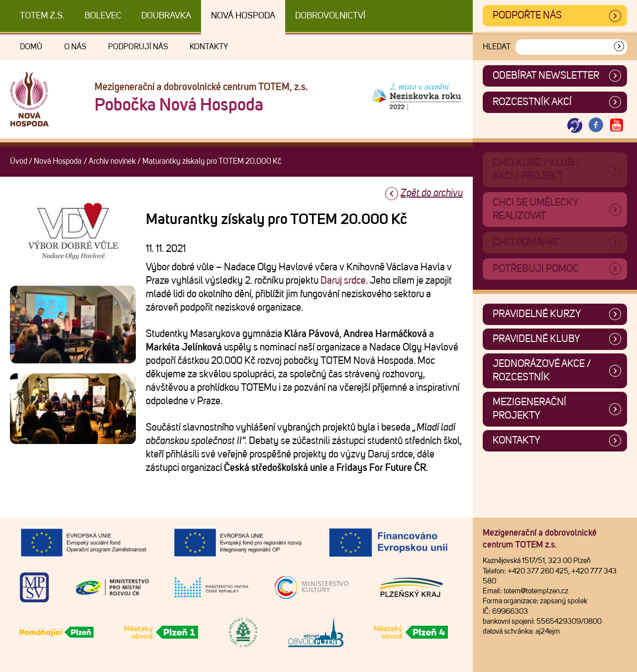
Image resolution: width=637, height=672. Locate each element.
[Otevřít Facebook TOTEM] (596, 126)
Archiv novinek (112, 161)
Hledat (497, 47)
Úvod (19, 161)
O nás (75, 47)
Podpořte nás (527, 15)
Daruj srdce (343, 281)
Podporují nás (138, 47)
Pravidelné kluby (536, 339)
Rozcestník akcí (532, 102)
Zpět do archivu (432, 193)
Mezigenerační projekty (530, 409)
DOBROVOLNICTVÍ (330, 16)
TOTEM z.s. (42, 16)
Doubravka (166, 16)
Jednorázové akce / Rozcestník (542, 371)
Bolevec (103, 16)
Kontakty (209, 47)
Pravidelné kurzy (537, 314)
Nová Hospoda (243, 16)
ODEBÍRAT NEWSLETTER (546, 76)
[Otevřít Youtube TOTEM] (617, 126)
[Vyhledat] (619, 47)
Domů (31, 47)
